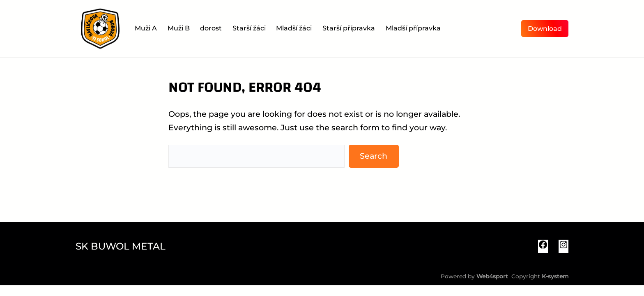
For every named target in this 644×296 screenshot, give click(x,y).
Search (374, 156)
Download (545, 29)
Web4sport (492, 276)
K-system (555, 276)
